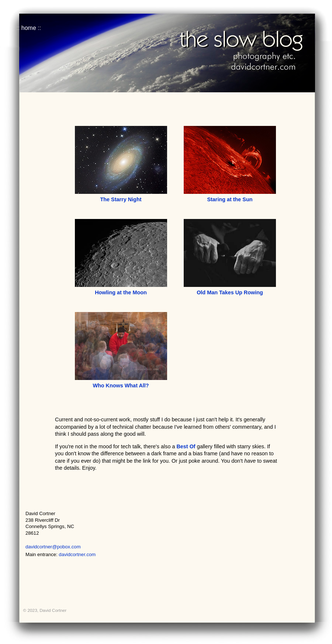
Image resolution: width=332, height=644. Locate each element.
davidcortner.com (77, 554)
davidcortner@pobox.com (53, 547)
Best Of (186, 446)
